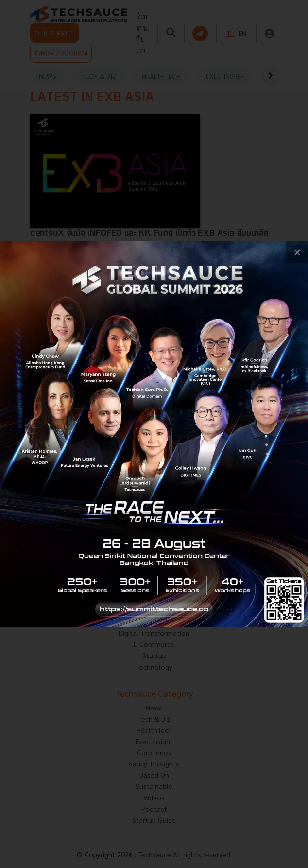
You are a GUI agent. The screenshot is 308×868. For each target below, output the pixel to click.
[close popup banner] (297, 252)
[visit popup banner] (154, 434)
